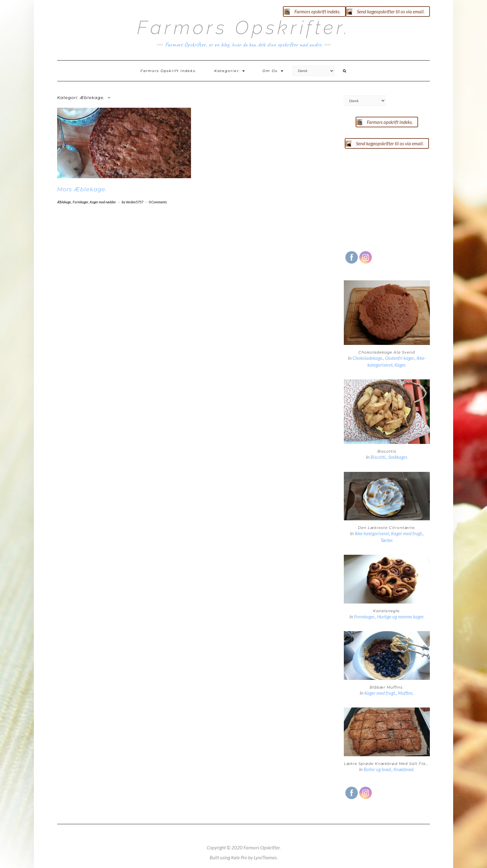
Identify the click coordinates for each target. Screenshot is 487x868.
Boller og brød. (378, 769)
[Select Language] (314, 71)
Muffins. (406, 693)
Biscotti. (378, 457)
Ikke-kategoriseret (372, 533)
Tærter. (387, 540)
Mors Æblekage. (82, 189)
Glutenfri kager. (400, 358)
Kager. (400, 365)
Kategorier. (230, 71)
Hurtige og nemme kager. (401, 617)
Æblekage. (64, 202)
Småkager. (398, 457)
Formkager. (81, 202)
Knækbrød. (404, 769)
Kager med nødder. (103, 202)
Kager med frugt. (407, 533)
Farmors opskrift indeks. (168, 71)
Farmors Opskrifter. (244, 28)
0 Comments (158, 202)
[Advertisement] (390, 198)
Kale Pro (239, 857)
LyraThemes (265, 857)
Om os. (273, 71)
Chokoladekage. (368, 358)
